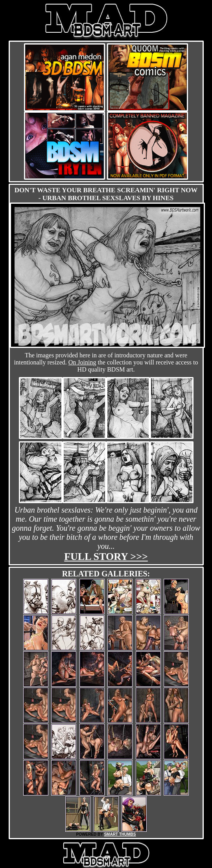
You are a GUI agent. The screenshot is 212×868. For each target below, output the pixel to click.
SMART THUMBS (120, 834)
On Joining (82, 362)
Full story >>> (106, 557)
